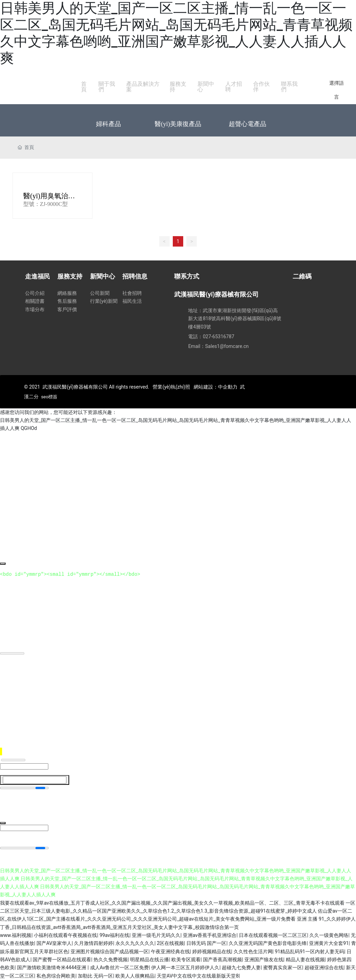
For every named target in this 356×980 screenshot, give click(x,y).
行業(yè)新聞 (104, 301)
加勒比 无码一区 (95, 976)
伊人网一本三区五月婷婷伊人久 (185, 967)
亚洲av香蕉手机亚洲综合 (210, 935)
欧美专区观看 (186, 960)
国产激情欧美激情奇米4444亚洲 (52, 967)
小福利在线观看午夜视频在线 (65, 935)
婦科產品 (108, 124)
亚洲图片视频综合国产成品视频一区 (110, 952)
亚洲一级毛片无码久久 (156, 935)
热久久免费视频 (111, 960)
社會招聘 (132, 293)
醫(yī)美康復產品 (178, 124)
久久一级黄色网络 (329, 935)
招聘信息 (135, 276)
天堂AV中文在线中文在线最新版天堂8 (198, 976)
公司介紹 (35, 293)
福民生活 (132, 301)
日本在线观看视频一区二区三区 (273, 935)
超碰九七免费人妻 (241, 967)
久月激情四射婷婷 (94, 943)
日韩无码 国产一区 (206, 943)
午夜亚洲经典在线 (170, 952)
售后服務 (67, 301)
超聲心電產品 (248, 124)
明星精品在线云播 (149, 960)
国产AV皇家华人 (54, 943)
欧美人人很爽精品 (135, 976)
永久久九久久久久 (135, 943)
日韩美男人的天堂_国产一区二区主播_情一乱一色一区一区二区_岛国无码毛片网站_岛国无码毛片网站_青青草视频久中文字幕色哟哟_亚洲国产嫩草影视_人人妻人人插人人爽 (176, 33)
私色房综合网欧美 (56, 976)
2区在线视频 (170, 943)
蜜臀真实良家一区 (283, 967)
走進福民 (38, 276)
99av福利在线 (114, 935)
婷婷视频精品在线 (212, 952)
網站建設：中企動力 (216, 387)
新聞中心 (103, 276)
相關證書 (35, 301)
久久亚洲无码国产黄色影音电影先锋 (268, 943)
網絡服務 (67, 293)
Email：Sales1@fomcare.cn (218, 346)
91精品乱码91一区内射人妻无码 (309, 952)
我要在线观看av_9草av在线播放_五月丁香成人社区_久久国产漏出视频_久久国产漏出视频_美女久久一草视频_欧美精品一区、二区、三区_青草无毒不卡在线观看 (172, 903)
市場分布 (35, 309)
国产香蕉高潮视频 (222, 960)
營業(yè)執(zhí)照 (171, 387)
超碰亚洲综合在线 (324, 967)
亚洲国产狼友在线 (264, 960)
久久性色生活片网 (253, 952)
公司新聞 (100, 293)
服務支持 (70, 276)
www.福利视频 (16, 935)
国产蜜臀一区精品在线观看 (62, 960)
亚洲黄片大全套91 (329, 943)
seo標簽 (49, 397)
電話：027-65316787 (211, 337)
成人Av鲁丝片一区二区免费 (120, 967)
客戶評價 (67, 309)
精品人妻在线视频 (305, 960)
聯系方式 (187, 276)
